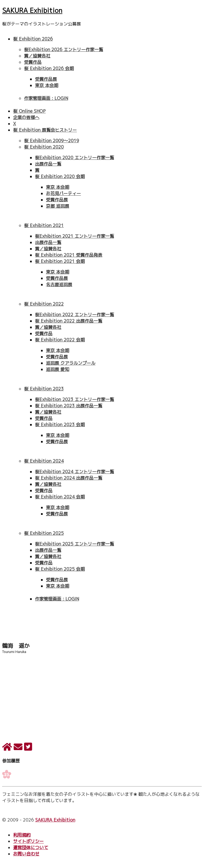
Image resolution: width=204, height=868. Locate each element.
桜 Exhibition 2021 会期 (60, 261)
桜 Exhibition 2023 (44, 389)
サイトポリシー (28, 841)
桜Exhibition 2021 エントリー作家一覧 (75, 236)
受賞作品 (33, 62)
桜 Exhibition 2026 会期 (49, 68)
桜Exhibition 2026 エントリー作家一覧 (64, 50)
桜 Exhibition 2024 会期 (60, 497)
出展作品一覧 (48, 164)
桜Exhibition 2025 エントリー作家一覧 (75, 544)
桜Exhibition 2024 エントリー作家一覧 (75, 472)
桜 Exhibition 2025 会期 (60, 569)
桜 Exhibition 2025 (44, 533)
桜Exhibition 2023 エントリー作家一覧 (75, 399)
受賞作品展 (46, 79)
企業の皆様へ (26, 117)
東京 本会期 (47, 85)
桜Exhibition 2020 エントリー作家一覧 (75, 158)
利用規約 (22, 835)
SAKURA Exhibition (32, 10)
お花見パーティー (63, 193)
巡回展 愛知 (58, 369)
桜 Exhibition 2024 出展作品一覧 (69, 478)
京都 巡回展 (58, 206)
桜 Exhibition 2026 (33, 39)
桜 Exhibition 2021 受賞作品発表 (69, 255)
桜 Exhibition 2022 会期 (60, 340)
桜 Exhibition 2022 (44, 304)
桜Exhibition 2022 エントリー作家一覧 (75, 315)
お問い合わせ (26, 854)
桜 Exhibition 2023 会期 (60, 425)
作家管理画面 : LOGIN (46, 98)
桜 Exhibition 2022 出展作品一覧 (69, 321)
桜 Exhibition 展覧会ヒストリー (45, 130)
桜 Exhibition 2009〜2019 (52, 141)
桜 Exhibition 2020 (44, 147)
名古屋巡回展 (59, 285)
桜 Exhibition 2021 (44, 225)
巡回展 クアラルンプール (71, 363)
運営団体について (31, 847)
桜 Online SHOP (29, 111)
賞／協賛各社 (37, 56)
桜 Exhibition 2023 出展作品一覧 (69, 406)
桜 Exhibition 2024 (44, 461)
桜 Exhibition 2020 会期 (60, 176)
